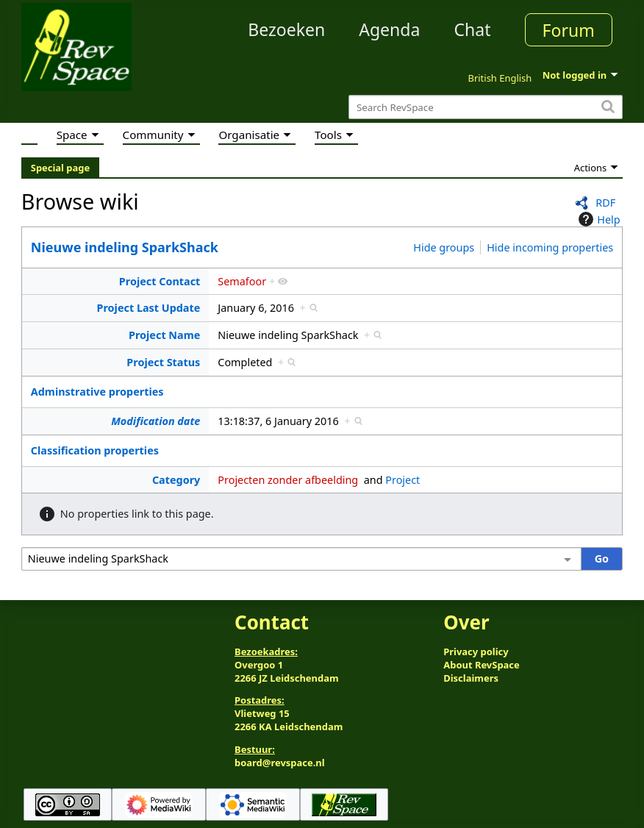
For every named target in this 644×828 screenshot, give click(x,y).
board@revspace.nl (280, 763)
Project (402, 480)
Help (597, 219)
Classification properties (95, 450)
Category (176, 480)
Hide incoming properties (550, 247)
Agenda (389, 29)
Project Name (164, 335)
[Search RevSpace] (486, 107)
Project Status (163, 362)
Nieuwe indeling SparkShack (125, 247)
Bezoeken (286, 29)
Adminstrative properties (97, 392)
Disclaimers (471, 678)
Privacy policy (476, 652)
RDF (605, 203)
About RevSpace (482, 665)
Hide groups (444, 247)
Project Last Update (149, 308)
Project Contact (160, 281)
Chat (472, 29)
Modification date (155, 421)
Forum (569, 30)
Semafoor (242, 281)
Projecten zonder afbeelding (288, 480)
